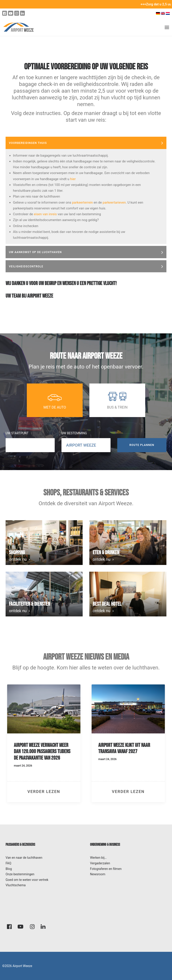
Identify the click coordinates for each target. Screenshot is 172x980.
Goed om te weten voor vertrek (27, 880)
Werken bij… (98, 858)
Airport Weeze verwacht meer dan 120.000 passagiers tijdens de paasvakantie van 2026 (42, 752)
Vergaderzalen (100, 863)
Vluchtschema (16, 885)
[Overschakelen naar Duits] (158, 13)
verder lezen (44, 791)
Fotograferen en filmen (106, 869)
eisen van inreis (45, 214)
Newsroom (98, 874)
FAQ (8, 863)
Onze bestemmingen (20, 874)
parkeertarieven (114, 202)
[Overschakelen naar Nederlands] (168, 13)
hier (73, 179)
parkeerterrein (82, 202)
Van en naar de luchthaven (24, 858)
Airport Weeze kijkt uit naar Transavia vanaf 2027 (124, 748)
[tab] (86, 143)
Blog (9, 869)
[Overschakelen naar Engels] (163, 13)
